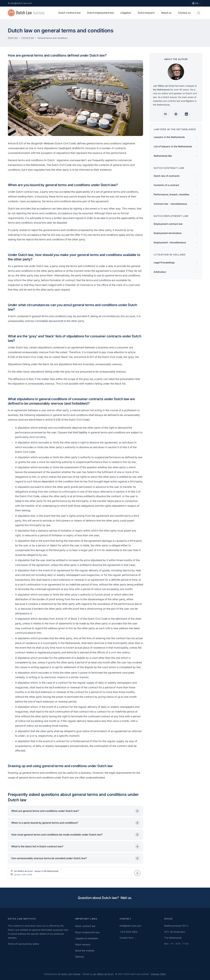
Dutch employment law (87, 932)
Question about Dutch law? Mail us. (105, 898)
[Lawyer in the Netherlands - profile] (176, 114)
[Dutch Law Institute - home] (26, 13)
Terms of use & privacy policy (24, 944)
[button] (75, 811)
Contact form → (128, 938)
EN (196, 3)
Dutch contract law (85, 926)
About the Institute (85, 951)
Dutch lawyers (83, 944)
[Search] (199, 13)
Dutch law (13, 38)
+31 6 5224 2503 (128, 932)
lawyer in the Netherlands (46, 871)
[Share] (137, 873)
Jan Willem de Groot (23, 871)
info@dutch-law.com (130, 926)
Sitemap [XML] (158, 974)
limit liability (80, 432)
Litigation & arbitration (87, 938)
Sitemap (79, 957)
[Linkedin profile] (186, 114)
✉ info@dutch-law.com (20, 3)
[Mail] (165, 114)
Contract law (28, 38)
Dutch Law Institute (71, 974)
